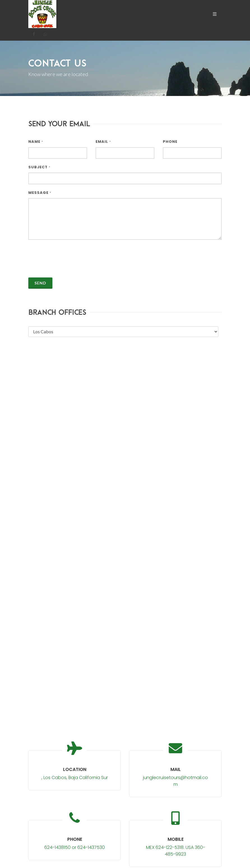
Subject (39, 167)
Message (40, 193)
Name (36, 142)
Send (40, 283)
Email (103, 142)
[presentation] (71, 255)
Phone (170, 142)
